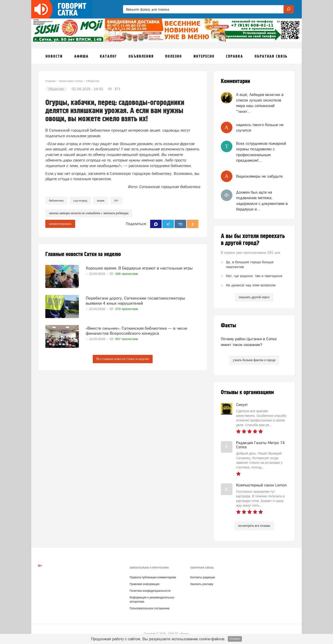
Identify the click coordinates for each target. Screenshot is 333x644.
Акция (101, 200)
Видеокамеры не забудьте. (260, 176)
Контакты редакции (202, 577)
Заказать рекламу (202, 584)
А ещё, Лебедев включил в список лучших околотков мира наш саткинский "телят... (260, 103)
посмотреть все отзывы (254, 526)
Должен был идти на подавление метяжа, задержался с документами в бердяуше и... (262, 201)
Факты (228, 326)
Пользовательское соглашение (150, 608)
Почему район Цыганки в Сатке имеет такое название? (249, 342)
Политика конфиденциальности (150, 591)
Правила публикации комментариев (153, 577)
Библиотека (56, 200)
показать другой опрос (254, 297)
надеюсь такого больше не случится (260, 127)
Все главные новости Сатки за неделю (123, 359)
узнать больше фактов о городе (254, 360)
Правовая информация (144, 584)
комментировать (60, 224)
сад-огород (80, 200)
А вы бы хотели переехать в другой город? (253, 240)
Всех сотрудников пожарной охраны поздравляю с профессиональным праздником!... (261, 152)
